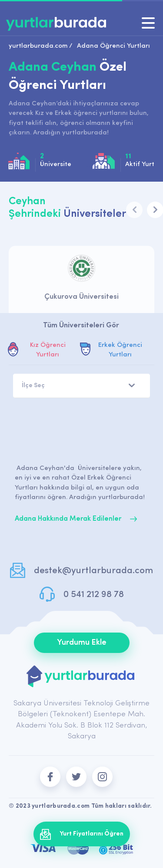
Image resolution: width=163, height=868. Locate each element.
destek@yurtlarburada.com (93, 571)
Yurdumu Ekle (82, 643)
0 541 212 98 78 (94, 595)
